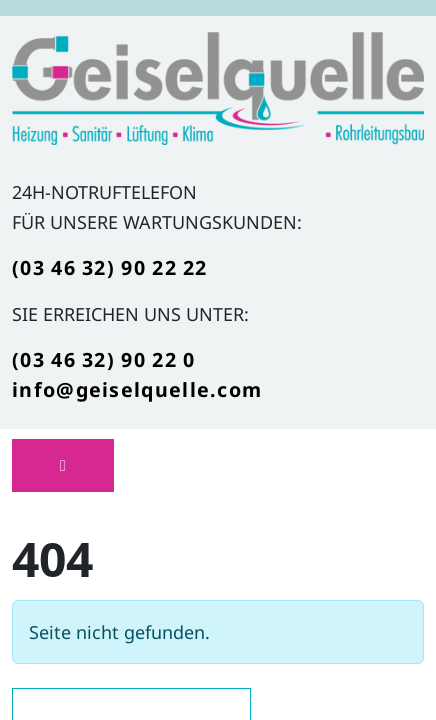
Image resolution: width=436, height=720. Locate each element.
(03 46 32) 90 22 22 (110, 267)
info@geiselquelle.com (137, 389)
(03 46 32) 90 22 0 (103, 359)
